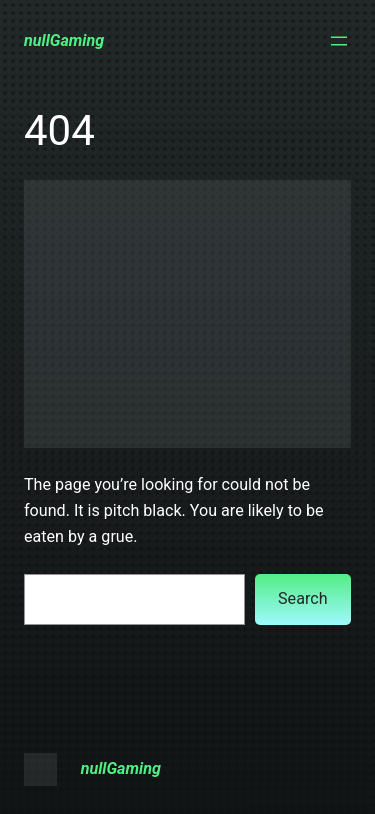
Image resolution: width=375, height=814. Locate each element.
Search (302, 598)
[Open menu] (339, 41)
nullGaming (64, 40)
